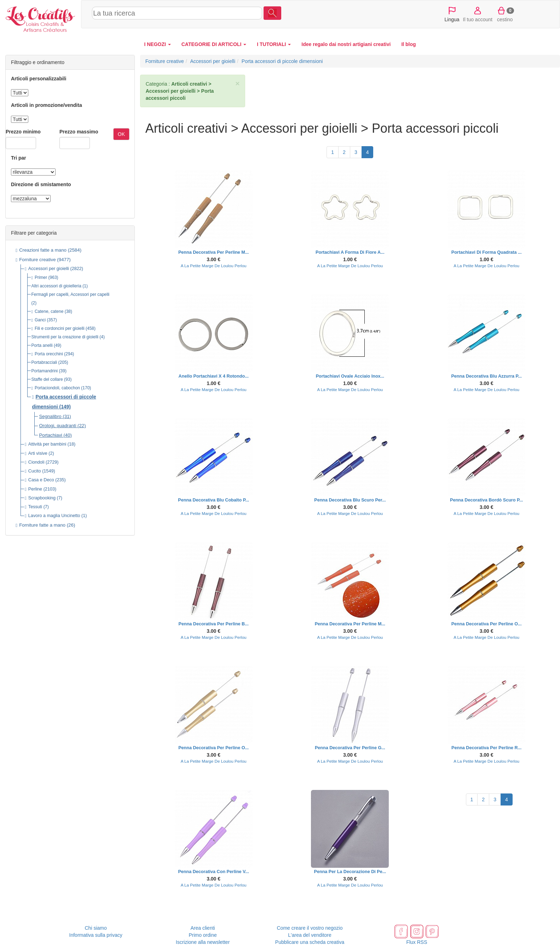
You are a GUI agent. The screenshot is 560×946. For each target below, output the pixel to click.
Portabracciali (44, 362)
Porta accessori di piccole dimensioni (282, 61)
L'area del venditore (310, 935)
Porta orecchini (49, 354)
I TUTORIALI (274, 44)
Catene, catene (49, 311)
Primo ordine (203, 935)
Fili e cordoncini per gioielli (60, 328)
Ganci (40, 320)
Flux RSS (417, 942)
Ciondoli (36, 462)
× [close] (237, 83)
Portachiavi (51, 435)
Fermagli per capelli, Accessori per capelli (71, 294)
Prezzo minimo (23, 132)
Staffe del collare (47, 379)
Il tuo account (478, 14)
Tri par (19, 158)
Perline (35, 489)
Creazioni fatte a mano (43, 250)
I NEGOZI (157, 44)
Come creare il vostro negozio (310, 928)
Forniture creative (37, 260)
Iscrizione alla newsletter (203, 942)
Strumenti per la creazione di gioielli (65, 337)
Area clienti (203, 928)
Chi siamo (96, 928)
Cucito (35, 471)
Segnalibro (50, 416)
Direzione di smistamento (41, 184)
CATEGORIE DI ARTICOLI (214, 44)
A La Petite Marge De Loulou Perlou (214, 266)
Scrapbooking (42, 498)
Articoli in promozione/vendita (47, 105)
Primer (41, 277)
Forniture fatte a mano (42, 525)
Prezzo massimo (79, 132)
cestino (505, 14)
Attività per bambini (47, 444)
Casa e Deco (41, 480)
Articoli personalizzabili (39, 79)
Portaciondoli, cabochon (57, 388)
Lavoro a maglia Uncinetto (54, 516)
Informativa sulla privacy (96, 935)
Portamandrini (45, 371)
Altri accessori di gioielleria (56, 286)
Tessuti (35, 507)
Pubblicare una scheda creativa (310, 942)
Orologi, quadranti (58, 426)
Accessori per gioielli (49, 269)
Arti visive (38, 453)
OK (121, 134)
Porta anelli (42, 345)
